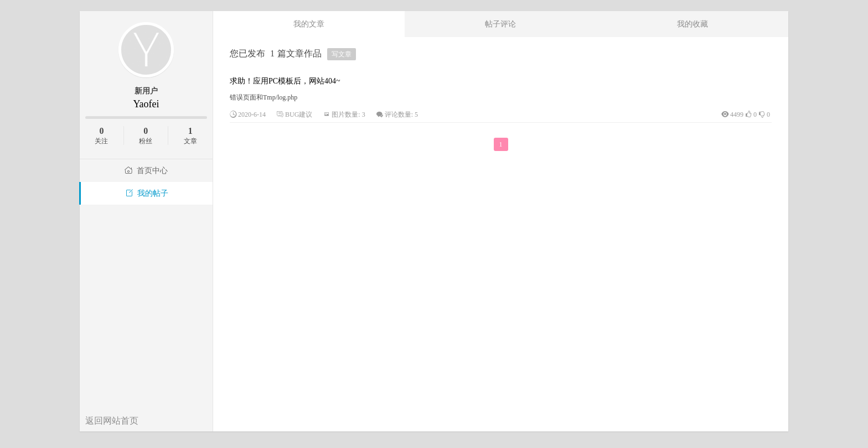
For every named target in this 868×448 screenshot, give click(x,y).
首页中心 (146, 171)
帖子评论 (500, 24)
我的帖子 (147, 193)
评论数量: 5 (401, 114)
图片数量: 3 (348, 114)
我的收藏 (693, 24)
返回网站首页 (112, 421)
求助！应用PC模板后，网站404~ (285, 81)
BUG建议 (299, 114)
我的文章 (309, 24)
